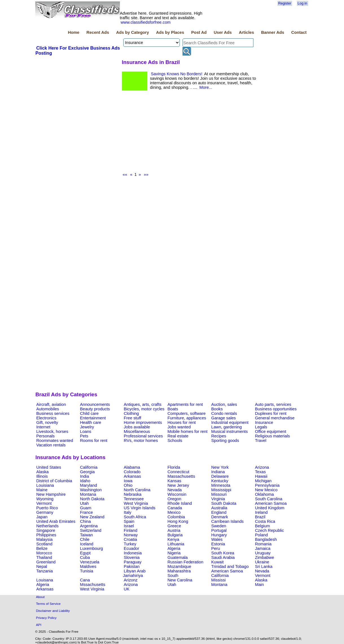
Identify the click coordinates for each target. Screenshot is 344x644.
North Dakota (92, 499)
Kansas (175, 481)
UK (127, 589)
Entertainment (93, 418)
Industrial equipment (230, 422)
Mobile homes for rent (188, 431)
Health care (91, 422)
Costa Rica (265, 521)
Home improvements (143, 422)
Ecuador (132, 548)
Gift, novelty (47, 422)
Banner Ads (273, 32)
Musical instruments (230, 431)
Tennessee (134, 499)
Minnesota (221, 485)
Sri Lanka (264, 566)
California (89, 467)
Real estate (178, 436)
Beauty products (95, 409)
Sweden (219, 526)
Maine (42, 490)
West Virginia (136, 503)
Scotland (44, 544)
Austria (174, 530)
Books (217, 409)
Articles (246, 32)
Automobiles (48, 409)
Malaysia (45, 539)
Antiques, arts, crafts (143, 404)
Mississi (219, 580)
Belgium (263, 526)
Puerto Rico (47, 508)
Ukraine (262, 562)
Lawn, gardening (227, 427)
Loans (86, 431)
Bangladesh (266, 539)
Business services (53, 413)
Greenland (46, 562)
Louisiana (45, 485)
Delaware (220, 476)
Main (260, 585)
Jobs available (137, 427)
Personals (46, 436)
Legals (261, 427)
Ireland (261, 512)
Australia (219, 508)
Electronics (47, 418)
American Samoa (271, 503)
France (87, 512)
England (219, 512)
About (40, 597)
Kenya (174, 539)
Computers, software (187, 413)
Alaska (43, 472)
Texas (260, 472)
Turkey (130, 544)
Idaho (85, 481)
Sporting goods (225, 441)
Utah (85, 503)
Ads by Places (170, 32)
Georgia (87, 472)
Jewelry (87, 427)
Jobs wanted (179, 427)
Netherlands (48, 526)
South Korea (223, 553)
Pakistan (132, 566)
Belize (42, 548)
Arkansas (132, 476)
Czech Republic (270, 530)
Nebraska (133, 494)
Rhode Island (180, 503)
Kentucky (220, 481)
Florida (174, 467)
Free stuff (133, 418)
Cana (85, 580)
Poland (262, 535)
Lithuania (176, 544)
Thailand (44, 557)
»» (146, 174)
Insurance (264, 422)
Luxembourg (92, 548)
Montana (88, 494)
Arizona (262, 467)
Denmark (220, 517)
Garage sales (224, 418)
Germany (45, 512)
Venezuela (90, 562)
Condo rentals (224, 413)
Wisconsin (177, 494)
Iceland (87, 544)
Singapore (46, 530)
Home (74, 32)
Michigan (263, 481)
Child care (89, 413)
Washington (91, 490)
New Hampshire (51, 494)
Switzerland (91, 530)
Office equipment (271, 431)
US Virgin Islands (140, 508)
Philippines (46, 535)
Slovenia (132, 557)
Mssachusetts (93, 585)
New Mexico (266, 490)
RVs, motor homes (141, 441)
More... (206, 87)
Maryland (89, 485)
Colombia (176, 517)
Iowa (128, 481)
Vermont (44, 503)
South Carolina (269, 499)
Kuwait (218, 562)
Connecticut (178, 472)
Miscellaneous (137, 431)
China (86, 521)
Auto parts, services (273, 404)
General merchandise (275, 418)
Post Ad (199, 32)
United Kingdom (270, 508)
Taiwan (87, 535)
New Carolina (180, 580)
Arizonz (131, 580)
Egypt (85, 553)
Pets (84, 436)
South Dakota (224, 503)
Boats (173, 409)
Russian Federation (186, 562)
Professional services (143, 436)
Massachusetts (181, 476)
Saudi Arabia (223, 557)
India (85, 476)
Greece (174, 526)
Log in (303, 3)
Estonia (218, 544)
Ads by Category (132, 32)
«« (125, 174)
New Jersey (178, 485)
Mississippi (221, 490)
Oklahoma (265, 494)
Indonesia (133, 553)
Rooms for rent (94, 441)
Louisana (45, 580)
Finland (131, 530)
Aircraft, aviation (51, 404)
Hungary (219, 535)
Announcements (95, 404)
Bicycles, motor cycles (144, 409)
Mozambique (179, 566)
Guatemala (178, 557)
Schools (175, 441)
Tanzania (45, 571)
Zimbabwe (265, 557)
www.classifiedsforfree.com (146, 22)
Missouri (219, 494)
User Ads (223, 32)
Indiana (218, 472)
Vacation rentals (51, 445)
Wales (217, 539)
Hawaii (261, 476)
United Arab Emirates (56, 521)
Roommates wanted (55, 441)
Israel (129, 526)
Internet (43, 427)
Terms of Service (48, 604)
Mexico (174, 512)
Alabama (132, 467)
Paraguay (133, 562)
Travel (261, 441)
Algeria (174, 548)
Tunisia (87, 571)
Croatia (131, 539)
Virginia (218, 499)
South (173, 576)
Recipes (219, 436)
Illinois (42, 476)
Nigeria (174, 553)
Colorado (132, 472)
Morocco (44, 553)
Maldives (88, 566)
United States (49, 467)
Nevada (175, 490)
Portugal (219, 530)
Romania (263, 544)
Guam (86, 508)
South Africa (135, 517)
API (39, 625)
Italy (128, 512)
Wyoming (45, 499)
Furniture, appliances (187, 418)
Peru (216, 548)
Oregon (175, 499)
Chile (85, 539)
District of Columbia (54, 481)
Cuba (85, 557)
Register (285, 3)
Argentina (89, 526)
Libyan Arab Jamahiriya (134, 573)
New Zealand (92, 517)
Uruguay (263, 553)
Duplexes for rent (271, 413)
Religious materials (273, 436)
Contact (299, 32)
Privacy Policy (46, 618)
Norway (131, 535)
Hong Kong (178, 521)
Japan (42, 517)
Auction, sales (224, 404)
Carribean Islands (228, 521)
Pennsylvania (267, 485)
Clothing (132, 413)
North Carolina (137, 490)
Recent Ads (98, 32)
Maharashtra (179, 571)
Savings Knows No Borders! (177, 74)
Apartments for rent (185, 404)
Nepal (42, 566)
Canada (175, 508)
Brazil (260, 517)
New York (220, 467)
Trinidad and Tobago (230, 566)
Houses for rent (182, 422)
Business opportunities (276, 409)
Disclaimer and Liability (53, 611)
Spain (129, 521)
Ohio (128, 485)
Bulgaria (175, 535)
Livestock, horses (52, 431)
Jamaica (263, 548)
